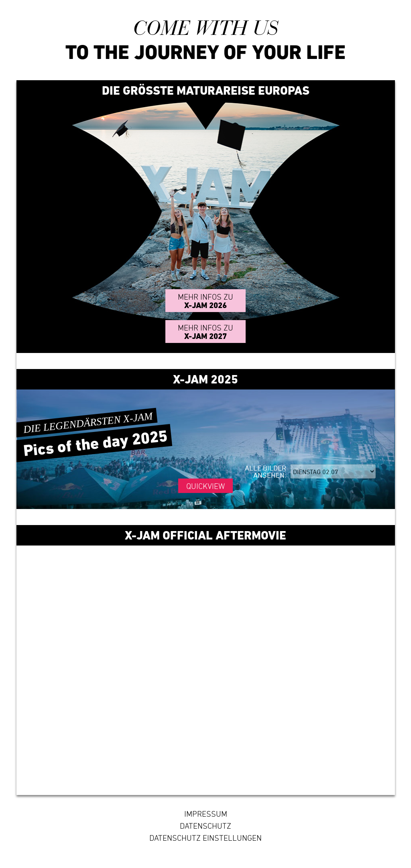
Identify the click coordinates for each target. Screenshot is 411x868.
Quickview (205, 486)
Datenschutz (205, 826)
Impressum (206, 814)
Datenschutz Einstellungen (205, 838)
